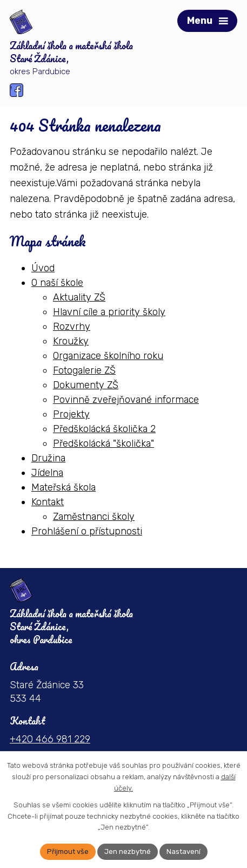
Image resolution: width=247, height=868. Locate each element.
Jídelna (47, 473)
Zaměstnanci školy (94, 517)
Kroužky (71, 341)
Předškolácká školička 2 (104, 429)
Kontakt (48, 502)
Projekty (71, 414)
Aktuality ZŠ (79, 297)
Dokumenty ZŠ (86, 385)
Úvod (43, 268)
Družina (48, 458)
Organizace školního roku (108, 356)
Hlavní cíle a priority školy (109, 312)
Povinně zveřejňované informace (126, 400)
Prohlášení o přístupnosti (87, 531)
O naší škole (57, 283)
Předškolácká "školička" (104, 443)
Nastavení (183, 851)
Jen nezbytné (128, 851)
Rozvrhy (72, 327)
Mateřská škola (64, 487)
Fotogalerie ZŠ (84, 370)
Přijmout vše (68, 851)
